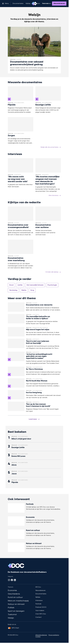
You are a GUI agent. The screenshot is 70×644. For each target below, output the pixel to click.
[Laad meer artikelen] (34, 419)
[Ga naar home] (34, 4)
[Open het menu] (5, 4)
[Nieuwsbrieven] (59, 4)
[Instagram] (9, 580)
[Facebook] (12, 580)
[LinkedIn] (15, 580)
